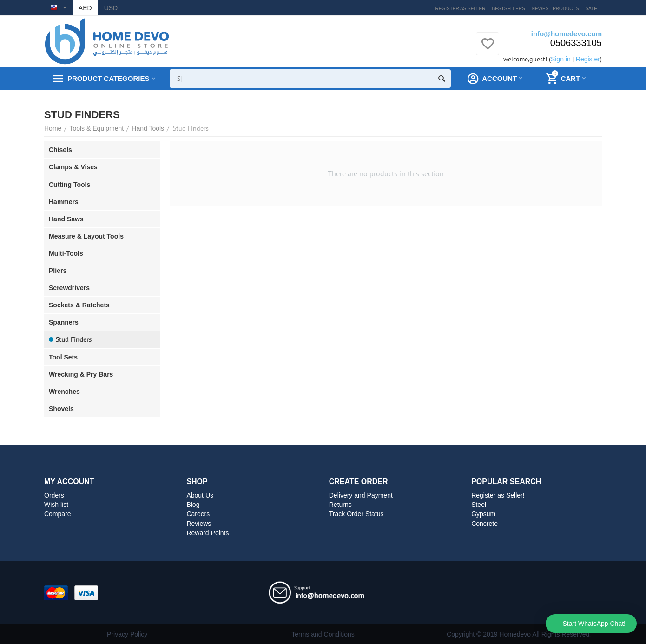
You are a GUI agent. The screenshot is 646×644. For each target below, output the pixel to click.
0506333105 (576, 43)
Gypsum (483, 514)
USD (111, 8)
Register (588, 59)
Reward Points (208, 533)
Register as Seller (461, 9)
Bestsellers (509, 9)
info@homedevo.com (567, 34)
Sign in (561, 59)
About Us (200, 495)
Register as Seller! (498, 495)
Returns (340, 505)
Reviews (199, 524)
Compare (58, 514)
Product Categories (108, 79)
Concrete (484, 524)
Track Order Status (356, 514)
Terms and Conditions (323, 634)
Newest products (555, 9)
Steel (479, 505)
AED (85, 8)
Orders (54, 495)
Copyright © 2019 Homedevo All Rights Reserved (518, 634)
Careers (198, 514)
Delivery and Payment (361, 495)
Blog (193, 505)
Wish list (56, 505)
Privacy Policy (127, 634)
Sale (591, 9)
